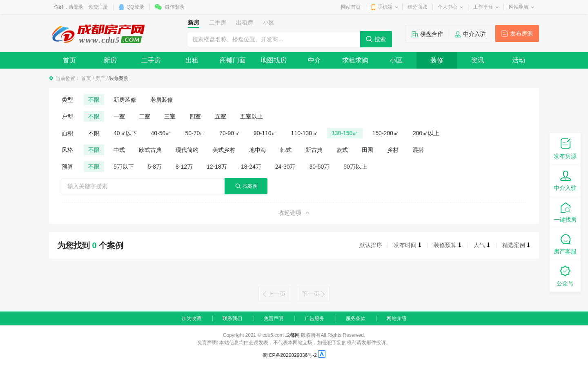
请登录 (76, 7)
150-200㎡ (385, 133)
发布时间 (408, 245)
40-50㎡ (161, 133)
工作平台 (483, 7)
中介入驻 (474, 34)
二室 (145, 116)
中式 (119, 150)
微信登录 (175, 7)
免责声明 (274, 318)
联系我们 (232, 318)
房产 (100, 78)
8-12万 (184, 167)
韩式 (286, 150)
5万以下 (124, 167)
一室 (119, 116)
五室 (220, 116)
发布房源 (521, 33)
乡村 (393, 150)
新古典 (314, 150)
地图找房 (274, 60)
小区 (396, 60)
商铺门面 (233, 60)
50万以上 (355, 167)
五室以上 (252, 116)
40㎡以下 (125, 133)
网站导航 (519, 7)
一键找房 (565, 212)
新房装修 (125, 100)
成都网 (292, 335)
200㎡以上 (426, 133)
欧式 (342, 150)
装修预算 (448, 245)
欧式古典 (150, 150)
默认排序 (371, 245)
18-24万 (251, 167)
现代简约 (187, 150)
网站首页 (351, 7)
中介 (314, 60)
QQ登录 (135, 7)
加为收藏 (192, 318)
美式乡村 (224, 150)
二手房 (151, 60)
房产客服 (565, 244)
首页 (69, 60)
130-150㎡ (345, 133)
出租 (192, 60)
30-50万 (320, 167)
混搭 (418, 150)
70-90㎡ (229, 133)
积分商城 (417, 7)
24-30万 (285, 167)
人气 (482, 245)
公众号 (565, 275)
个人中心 (448, 7)
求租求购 (355, 60)
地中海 (258, 150)
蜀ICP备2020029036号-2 (290, 355)
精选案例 (517, 245)
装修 (437, 60)
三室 (170, 116)
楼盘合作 (432, 34)
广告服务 (314, 318)
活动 (519, 60)
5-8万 (155, 167)
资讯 (478, 60)
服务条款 (356, 318)
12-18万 (217, 167)
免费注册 (98, 7)
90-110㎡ (265, 133)
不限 (94, 100)
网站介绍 (396, 318)
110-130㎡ (304, 133)
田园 (367, 150)
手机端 (385, 7)
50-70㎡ (195, 133)
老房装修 (162, 100)
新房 (110, 60)
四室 (195, 116)
